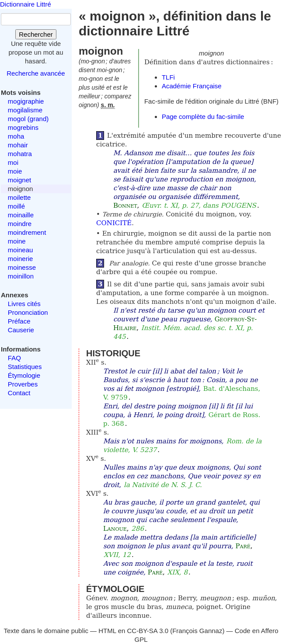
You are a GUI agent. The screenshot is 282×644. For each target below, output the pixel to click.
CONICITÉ (114, 223)
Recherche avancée (36, 73)
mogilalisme (25, 110)
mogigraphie (26, 101)
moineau (21, 250)
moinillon (21, 276)
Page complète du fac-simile (203, 117)
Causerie (21, 330)
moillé (16, 206)
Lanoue (115, 529)
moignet (19, 180)
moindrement (27, 232)
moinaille (21, 215)
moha (16, 136)
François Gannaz (197, 631)
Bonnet (125, 205)
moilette (19, 197)
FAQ (14, 358)
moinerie (21, 259)
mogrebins (23, 127)
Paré (243, 546)
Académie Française (192, 86)
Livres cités (24, 304)
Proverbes (23, 384)
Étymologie (24, 375)
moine (17, 241)
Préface (19, 321)
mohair (18, 145)
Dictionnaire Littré (26, 4)
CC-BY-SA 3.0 (148, 631)
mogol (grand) (28, 119)
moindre (20, 224)
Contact (19, 393)
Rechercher (36, 34)
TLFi (168, 77)
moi (13, 162)
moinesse (22, 267)
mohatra (20, 154)
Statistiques (25, 367)
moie (15, 171)
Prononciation (28, 312)
